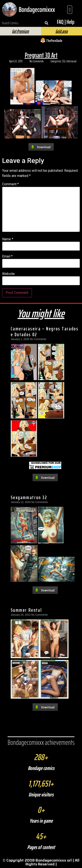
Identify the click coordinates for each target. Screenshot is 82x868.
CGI (64, 61)
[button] (70, 10)
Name (8, 239)
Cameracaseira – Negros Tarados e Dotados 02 (45, 332)
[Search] (47, 23)
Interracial (71, 61)
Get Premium (20, 31)
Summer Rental (26, 610)
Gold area (62, 31)
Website (8, 274)
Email (7, 256)
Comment (10, 184)
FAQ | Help (66, 22)
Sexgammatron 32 (29, 497)
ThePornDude (54, 41)
